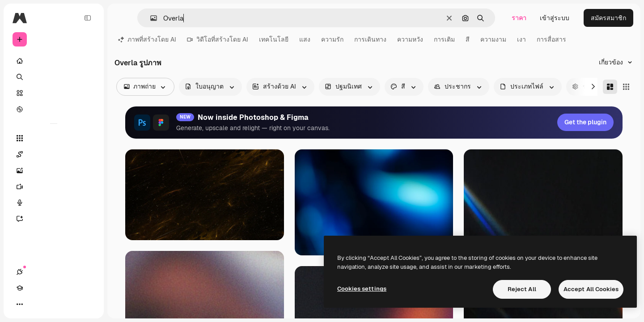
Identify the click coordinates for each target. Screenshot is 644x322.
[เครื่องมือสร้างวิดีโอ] (54, 186)
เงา (521, 39)
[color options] (404, 87)
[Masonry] (610, 87)
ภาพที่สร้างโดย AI (147, 39)
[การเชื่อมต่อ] (20, 304)
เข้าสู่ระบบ (555, 18)
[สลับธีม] (52, 304)
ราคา (519, 18)
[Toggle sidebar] (88, 18)
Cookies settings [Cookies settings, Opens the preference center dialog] (362, 289)
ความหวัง (410, 39)
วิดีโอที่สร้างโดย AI (218, 39)
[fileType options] (528, 87)
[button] (150, 18)
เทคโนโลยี (274, 39)
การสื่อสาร (551, 39)
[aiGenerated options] (280, 87)
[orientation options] (350, 87)
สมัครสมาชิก (608, 18)
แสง (305, 39)
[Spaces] (54, 154)
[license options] (210, 87)
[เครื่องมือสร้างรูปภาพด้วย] (54, 170)
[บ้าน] (54, 61)
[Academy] (36, 304)
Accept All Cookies (591, 289)
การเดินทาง (370, 39)
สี (468, 39)
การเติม (444, 39)
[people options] (459, 87)
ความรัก (332, 39)
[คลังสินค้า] (54, 93)
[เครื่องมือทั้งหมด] (54, 138)
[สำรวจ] (54, 109)
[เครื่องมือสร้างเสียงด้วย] (54, 203)
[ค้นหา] (54, 77)
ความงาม (493, 39)
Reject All (522, 289)
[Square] (626, 87)
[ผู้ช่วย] (54, 219)
